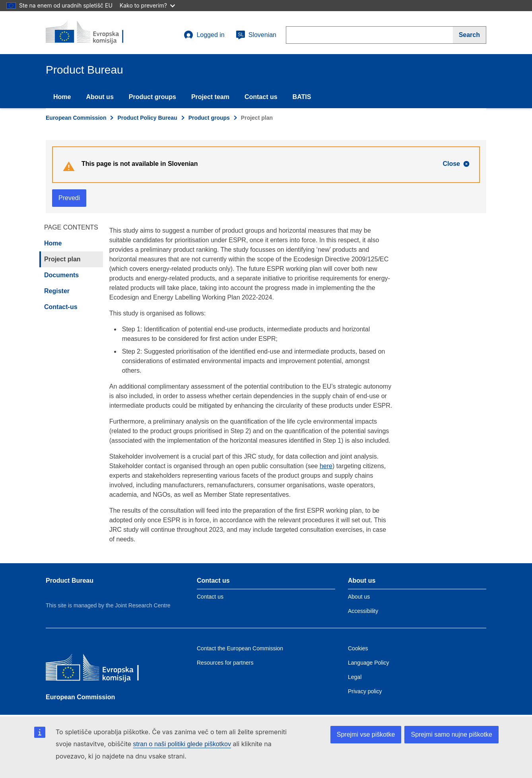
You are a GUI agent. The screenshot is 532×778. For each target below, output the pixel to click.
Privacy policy (365, 691)
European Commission (76, 118)
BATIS (302, 97)
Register (57, 291)
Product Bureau (70, 581)
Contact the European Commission (240, 648)
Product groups (152, 97)
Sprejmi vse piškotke (366, 734)
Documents (61, 275)
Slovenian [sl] (256, 35)
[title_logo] (94, 33)
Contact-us (61, 307)
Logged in (204, 35)
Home (62, 97)
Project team (210, 97)
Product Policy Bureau (147, 118)
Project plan (62, 259)
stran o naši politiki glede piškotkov (182, 744)
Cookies (358, 648)
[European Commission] (103, 670)
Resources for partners (225, 663)
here (326, 466)
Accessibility (363, 611)
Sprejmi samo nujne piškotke (451, 734)
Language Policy (369, 663)
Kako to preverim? (147, 5)
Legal (355, 677)
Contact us (261, 97)
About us (100, 97)
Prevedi (69, 198)
